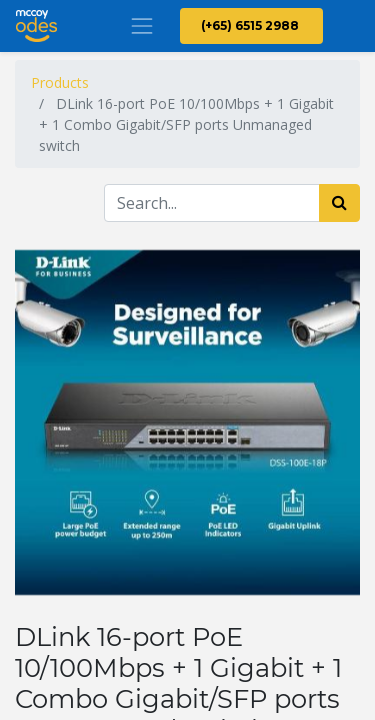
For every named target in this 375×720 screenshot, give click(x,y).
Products (60, 82)
